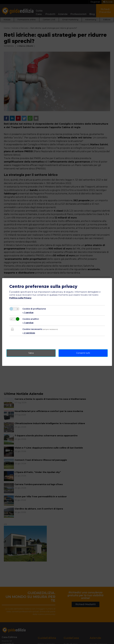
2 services (29, 333)
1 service (28, 313)
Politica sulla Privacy (20, 298)
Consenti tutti (83, 353)
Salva (31, 353)
